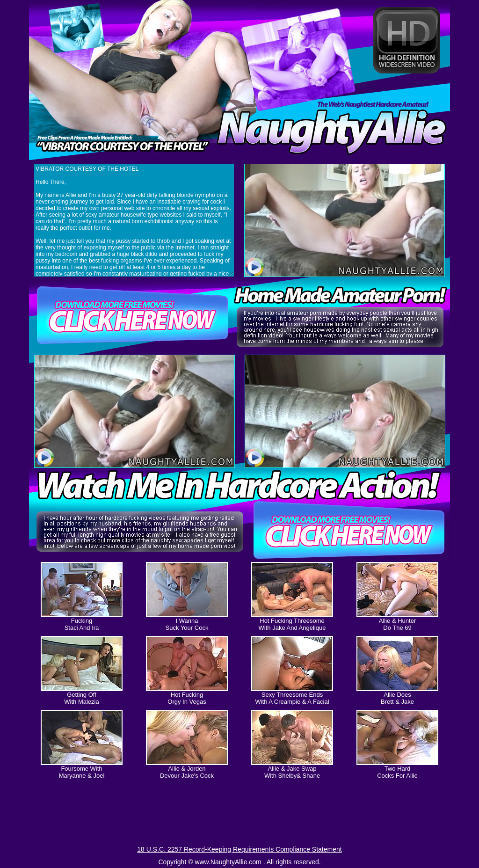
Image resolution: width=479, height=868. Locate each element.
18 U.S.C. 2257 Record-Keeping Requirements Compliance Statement (239, 849)
